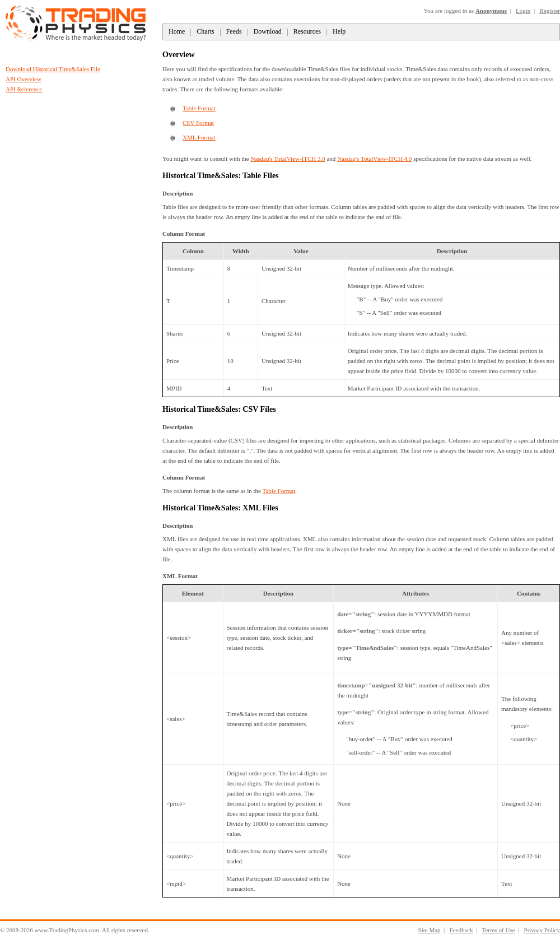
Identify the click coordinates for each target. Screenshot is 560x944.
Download (268, 31)
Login (523, 11)
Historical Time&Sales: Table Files (221, 176)
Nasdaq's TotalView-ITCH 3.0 (288, 159)
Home (177, 31)
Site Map (430, 930)
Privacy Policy (542, 930)
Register (550, 11)
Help (339, 31)
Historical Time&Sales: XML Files (220, 508)
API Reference (24, 89)
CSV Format (198, 123)
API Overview (24, 79)
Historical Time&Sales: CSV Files (219, 409)
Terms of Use (498, 930)
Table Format (199, 108)
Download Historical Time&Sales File (53, 69)
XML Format (199, 137)
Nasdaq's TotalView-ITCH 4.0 (374, 159)
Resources (307, 31)
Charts (205, 31)
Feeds (234, 31)
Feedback (461, 930)
